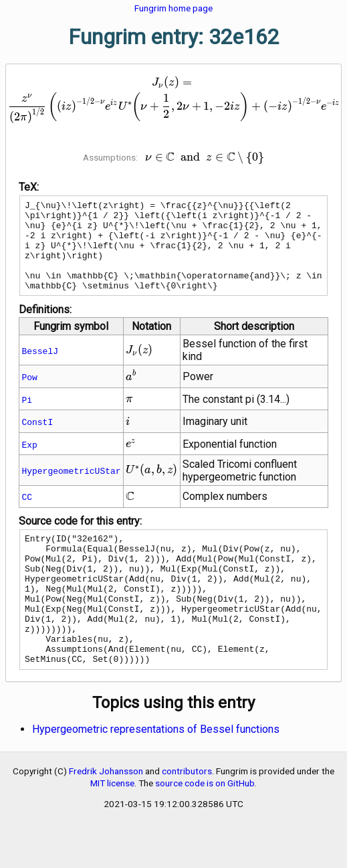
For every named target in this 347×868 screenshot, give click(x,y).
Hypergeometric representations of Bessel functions (156, 773)
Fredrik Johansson (106, 815)
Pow (29, 395)
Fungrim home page (173, 8)
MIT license (112, 827)
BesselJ (40, 369)
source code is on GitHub (205, 827)
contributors (187, 815)
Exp (29, 462)
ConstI (37, 440)
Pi (27, 418)
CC (27, 515)
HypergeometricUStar (71, 489)
